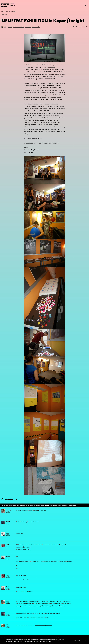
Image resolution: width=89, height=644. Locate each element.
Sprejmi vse (77, 641)
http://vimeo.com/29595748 (43, 625)
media (10, 27)
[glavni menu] (86, 5)
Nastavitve (48, 641)
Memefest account (27, 505)
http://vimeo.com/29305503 (24, 592)
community (36, 27)
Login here (57, 505)
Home (3, 12)
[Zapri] (86, 641)
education (28, 27)
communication (19, 27)
